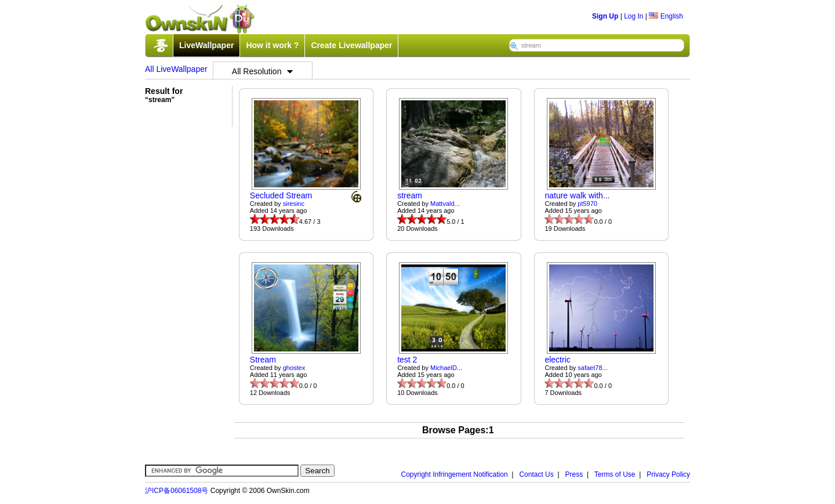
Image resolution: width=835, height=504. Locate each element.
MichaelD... (446, 368)
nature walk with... (577, 195)
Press (574, 474)
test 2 (407, 360)
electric (557, 360)
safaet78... (592, 368)
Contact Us (536, 474)
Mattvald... (445, 204)
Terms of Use (615, 474)
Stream (263, 360)
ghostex (294, 368)
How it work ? (272, 45)
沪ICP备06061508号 (177, 491)
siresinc (294, 204)
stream (410, 195)
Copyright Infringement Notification (455, 474)
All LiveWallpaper (176, 69)
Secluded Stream (281, 195)
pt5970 (587, 204)
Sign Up (605, 16)
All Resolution (263, 71)
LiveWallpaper (206, 45)
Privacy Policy (668, 474)
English (666, 16)
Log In (633, 16)
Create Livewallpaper (351, 45)
